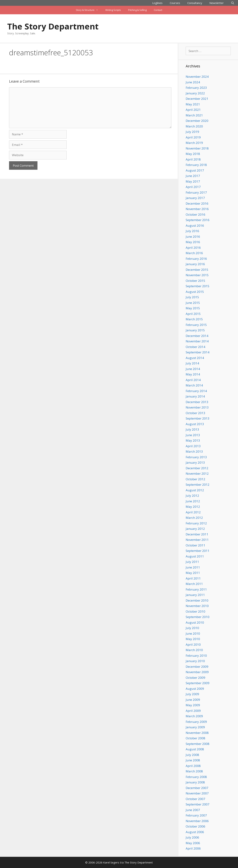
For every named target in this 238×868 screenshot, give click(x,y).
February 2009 (196, 722)
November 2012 (197, 473)
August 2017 (195, 170)
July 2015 (192, 297)
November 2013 (197, 407)
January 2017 (195, 198)
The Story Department (53, 26)
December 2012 (197, 468)
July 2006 (192, 837)
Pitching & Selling (137, 10)
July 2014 (192, 363)
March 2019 (194, 143)
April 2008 (193, 766)
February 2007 (196, 815)
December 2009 (197, 667)
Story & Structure (89, 10)
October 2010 (195, 611)
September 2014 (198, 352)
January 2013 (195, 462)
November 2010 (197, 606)
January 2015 (195, 330)
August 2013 (195, 424)
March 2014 (194, 385)
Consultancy (195, 3)
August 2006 (195, 832)
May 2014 (193, 374)
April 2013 (193, 446)
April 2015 (193, 314)
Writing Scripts (113, 10)
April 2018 (193, 159)
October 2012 (195, 479)
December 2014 (197, 336)
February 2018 (196, 165)
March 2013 (194, 451)
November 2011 (197, 540)
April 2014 (193, 380)
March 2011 (194, 584)
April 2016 (193, 248)
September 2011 (198, 551)
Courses (175, 3)
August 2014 (195, 358)
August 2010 (195, 622)
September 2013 (198, 418)
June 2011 (193, 567)
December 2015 (197, 270)
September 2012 (198, 485)
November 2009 (197, 672)
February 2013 (196, 457)
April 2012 (193, 512)
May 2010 (193, 639)
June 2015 (193, 303)
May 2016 (193, 242)
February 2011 (196, 589)
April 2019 (193, 137)
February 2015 (196, 325)
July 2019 (192, 132)
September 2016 (198, 220)
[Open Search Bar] (233, 3)
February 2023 (196, 88)
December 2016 (197, 203)
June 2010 (193, 633)
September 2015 (198, 286)
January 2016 (195, 264)
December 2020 (197, 121)
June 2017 (193, 176)
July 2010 (192, 628)
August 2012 (195, 490)
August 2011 (195, 556)
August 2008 (195, 749)
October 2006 (195, 826)
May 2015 (193, 308)
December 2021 (197, 99)
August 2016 (195, 225)
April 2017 (193, 187)
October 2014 (195, 347)
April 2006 (193, 848)
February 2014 (196, 391)
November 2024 (197, 77)
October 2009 (195, 678)
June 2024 (193, 82)
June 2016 (193, 237)
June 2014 (193, 369)
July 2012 (192, 496)
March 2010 (194, 650)
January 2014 (195, 396)
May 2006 (193, 843)
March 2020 (194, 126)
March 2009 (194, 716)
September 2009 (198, 683)
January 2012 (195, 529)
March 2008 (194, 771)
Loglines (157, 3)
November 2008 (197, 733)
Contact (158, 10)
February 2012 (196, 523)
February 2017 (196, 192)
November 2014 (197, 341)
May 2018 (193, 154)
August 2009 (195, 689)
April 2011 (193, 578)
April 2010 (193, 644)
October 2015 (195, 281)
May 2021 (193, 104)
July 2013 (192, 429)
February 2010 (196, 656)
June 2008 (193, 760)
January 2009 (195, 727)
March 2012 (194, 518)
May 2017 (193, 181)
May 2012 (193, 507)
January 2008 (195, 782)
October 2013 (195, 413)
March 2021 (194, 115)
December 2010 (197, 600)
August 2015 (195, 292)
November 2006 (197, 821)
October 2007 (195, 799)
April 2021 (193, 110)
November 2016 (197, 209)
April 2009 (193, 711)
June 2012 (193, 501)
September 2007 (198, 804)
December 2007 (197, 788)
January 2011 (195, 595)
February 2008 (196, 777)
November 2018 (197, 148)
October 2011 (195, 545)
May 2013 (193, 440)
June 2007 (193, 810)
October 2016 (195, 214)
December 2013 (197, 402)
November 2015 (197, 275)
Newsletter (217, 3)
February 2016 (196, 259)
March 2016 (194, 253)
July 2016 (192, 231)
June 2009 (193, 700)
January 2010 (195, 661)
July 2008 (192, 755)
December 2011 (197, 534)
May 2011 (193, 573)
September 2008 (198, 744)
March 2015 (194, 319)
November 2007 (197, 793)
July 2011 (192, 562)
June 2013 (193, 435)
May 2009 (193, 705)
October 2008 (195, 738)
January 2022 (195, 93)
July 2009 (192, 694)
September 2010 (198, 617)
